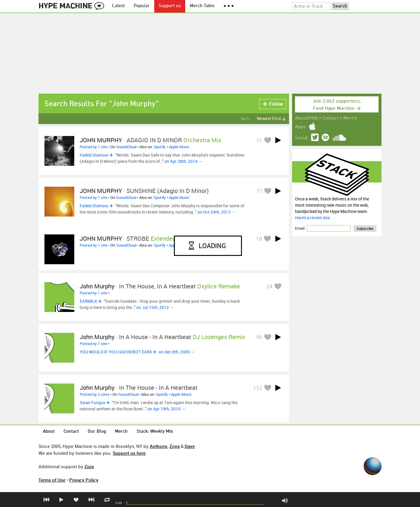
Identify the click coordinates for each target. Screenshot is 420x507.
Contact (331, 118)
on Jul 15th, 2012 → (155, 307)
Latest (118, 6)
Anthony (159, 446)
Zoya (175, 446)
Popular (142, 6)
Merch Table (202, 6)
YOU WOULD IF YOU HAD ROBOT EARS (116, 352)
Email (300, 228)
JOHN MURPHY (101, 140)
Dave (190, 446)
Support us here (129, 453)
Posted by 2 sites (95, 394)
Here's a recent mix (312, 218)
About (49, 432)
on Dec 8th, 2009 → (177, 352)
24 (269, 286)
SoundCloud (126, 147)
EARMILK (88, 301)
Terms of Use (52, 480)
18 (259, 239)
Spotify (160, 147)
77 (259, 191)
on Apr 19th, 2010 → (166, 409)
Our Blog (97, 432)
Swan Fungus (92, 402)
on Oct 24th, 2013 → (217, 212)
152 (258, 388)
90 (259, 337)
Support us (170, 6)
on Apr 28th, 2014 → (183, 161)
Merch (350, 118)
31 (259, 140)
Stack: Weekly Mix (155, 432)
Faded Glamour (94, 155)
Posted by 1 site (94, 147)
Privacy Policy (84, 480)
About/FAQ (306, 118)
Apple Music (179, 147)
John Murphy (97, 286)
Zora (89, 466)
